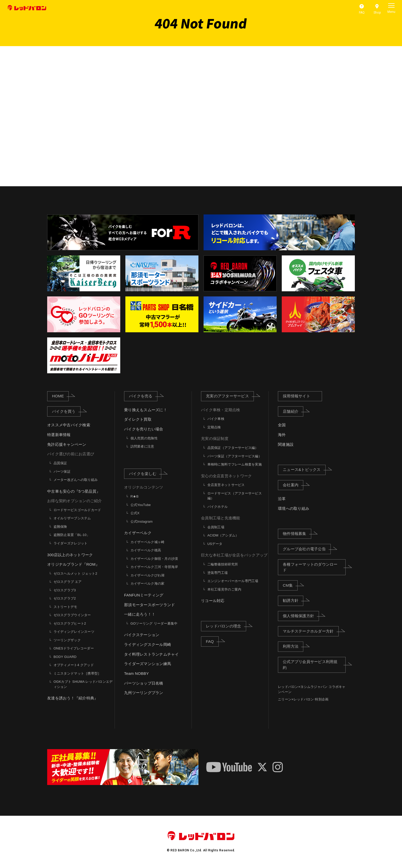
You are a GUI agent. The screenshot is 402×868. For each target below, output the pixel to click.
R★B (135, 496)
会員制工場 (216, 527)
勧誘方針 (293, 600)
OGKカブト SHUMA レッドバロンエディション (83, 684)
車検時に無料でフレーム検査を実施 (235, 464)
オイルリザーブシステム (72, 518)
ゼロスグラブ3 (65, 590)
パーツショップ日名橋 (144, 683)
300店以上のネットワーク (70, 555)
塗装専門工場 (218, 573)
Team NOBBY (136, 673)
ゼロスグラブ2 (65, 598)
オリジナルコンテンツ (144, 487)
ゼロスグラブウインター (72, 615)
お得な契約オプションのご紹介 (75, 501)
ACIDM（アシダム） (223, 536)
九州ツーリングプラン (144, 693)
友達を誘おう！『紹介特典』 (73, 698)
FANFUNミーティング (144, 595)
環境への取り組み (294, 508)
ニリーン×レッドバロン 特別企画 (303, 700)
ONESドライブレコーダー (74, 648)
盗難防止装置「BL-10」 (72, 535)
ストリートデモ (66, 607)
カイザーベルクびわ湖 (148, 575)
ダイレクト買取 (138, 420)
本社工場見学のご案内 (224, 589)
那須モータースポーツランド (149, 605)
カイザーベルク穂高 (146, 550)
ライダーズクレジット (71, 543)
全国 (282, 425)
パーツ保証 (62, 472)
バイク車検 (216, 419)
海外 (282, 435)
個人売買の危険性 (144, 438)
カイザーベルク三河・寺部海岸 (154, 567)
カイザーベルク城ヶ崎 (148, 542)
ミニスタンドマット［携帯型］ (77, 673)
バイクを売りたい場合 (144, 429)
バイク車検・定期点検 (221, 410)
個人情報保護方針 (301, 616)
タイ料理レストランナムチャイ (152, 654)
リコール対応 (213, 601)
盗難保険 (60, 527)
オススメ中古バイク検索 (69, 425)
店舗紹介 (293, 411)
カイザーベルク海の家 (148, 583)
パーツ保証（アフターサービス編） (235, 456)
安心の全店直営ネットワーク (226, 476)
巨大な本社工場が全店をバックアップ (234, 555)
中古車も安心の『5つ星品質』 (74, 491)
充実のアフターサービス (230, 396)
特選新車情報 (59, 435)
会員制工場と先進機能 (221, 518)
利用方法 (293, 646)
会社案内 (293, 485)
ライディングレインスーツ (74, 632)
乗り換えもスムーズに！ (146, 410)
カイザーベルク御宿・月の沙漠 (154, 559)
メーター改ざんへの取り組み (76, 480)
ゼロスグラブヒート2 (70, 623)
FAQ (212, 641)
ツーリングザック (67, 640)
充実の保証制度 (215, 439)
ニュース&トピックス (304, 469)
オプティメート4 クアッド (74, 665)
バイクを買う (66, 411)
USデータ (215, 544)
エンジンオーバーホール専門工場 (233, 581)
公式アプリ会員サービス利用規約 (314, 665)
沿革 (282, 499)
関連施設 (286, 444)
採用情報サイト (297, 396)
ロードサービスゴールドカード (77, 510)
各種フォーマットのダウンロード (314, 567)
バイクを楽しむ (145, 473)
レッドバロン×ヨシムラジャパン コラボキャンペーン (312, 689)
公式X (135, 513)
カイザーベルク (138, 533)
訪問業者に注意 (142, 446)
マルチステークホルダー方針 (311, 631)
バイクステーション (142, 635)
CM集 (290, 585)
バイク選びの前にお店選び (71, 454)
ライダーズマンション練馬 (148, 664)
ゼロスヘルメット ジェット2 (75, 573)
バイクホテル (218, 507)
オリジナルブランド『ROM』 (73, 564)
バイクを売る (143, 396)
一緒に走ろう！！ (140, 614)
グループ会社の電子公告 (307, 549)
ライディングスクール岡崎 (148, 644)
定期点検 (214, 427)
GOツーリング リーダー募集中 (154, 623)
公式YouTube (141, 505)
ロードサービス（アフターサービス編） (235, 496)
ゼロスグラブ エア (68, 582)
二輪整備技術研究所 (223, 564)
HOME (60, 396)
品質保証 (60, 463)
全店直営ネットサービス (226, 485)
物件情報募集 (297, 533)
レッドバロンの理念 (226, 626)
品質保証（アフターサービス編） (233, 448)
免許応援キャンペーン (67, 444)
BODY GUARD (65, 657)
